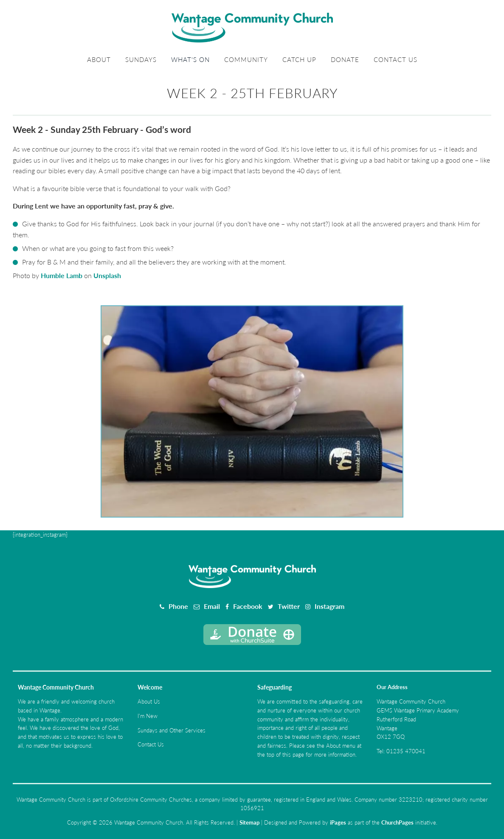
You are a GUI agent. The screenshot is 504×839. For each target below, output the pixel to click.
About (99, 59)
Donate (345, 59)
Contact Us (396, 59)
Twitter (289, 606)
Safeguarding (275, 687)
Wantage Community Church (56, 687)
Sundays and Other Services (172, 730)
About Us (149, 701)
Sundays (141, 59)
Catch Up (299, 59)
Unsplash (107, 275)
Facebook (248, 606)
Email (212, 606)
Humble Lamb (62, 275)
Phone (178, 606)
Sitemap (249, 822)
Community (246, 59)
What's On (190, 59)
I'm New (148, 716)
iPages (338, 822)
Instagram (329, 606)
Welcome (150, 687)
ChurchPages (397, 822)
